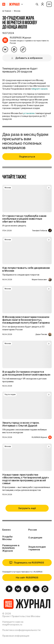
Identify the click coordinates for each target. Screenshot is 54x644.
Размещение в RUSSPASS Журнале (11, 548)
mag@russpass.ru (12, 624)
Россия (32, 530)
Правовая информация (16, 636)
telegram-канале (39, 89)
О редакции (35, 538)
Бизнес (7, 530)
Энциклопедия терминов (37, 548)
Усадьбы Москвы (7, 538)
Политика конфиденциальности (21, 630)
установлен (29, 113)
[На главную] (4, 4)
